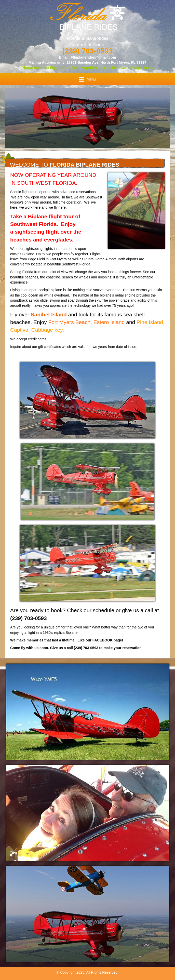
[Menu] (87, 79)
